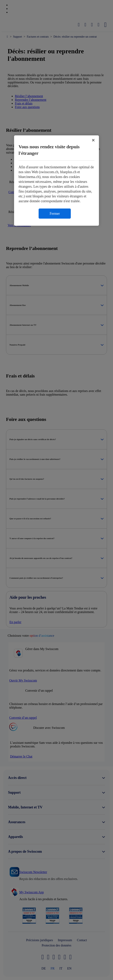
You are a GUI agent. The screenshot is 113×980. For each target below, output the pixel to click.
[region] (56, 180)
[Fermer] (93, 140)
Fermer (55, 213)
